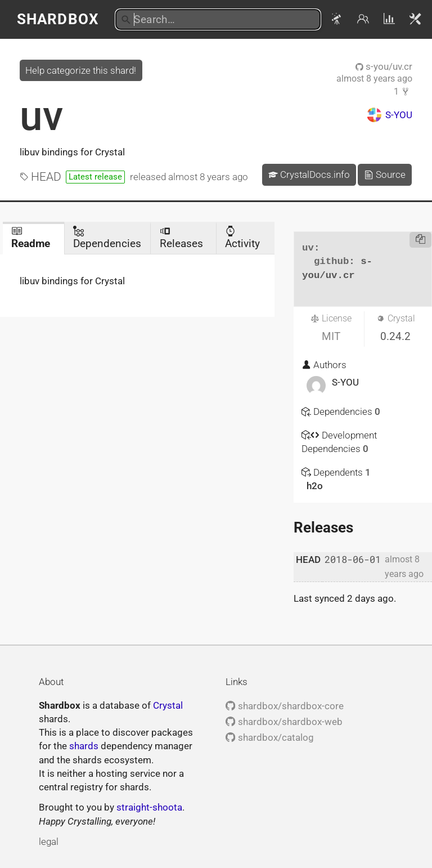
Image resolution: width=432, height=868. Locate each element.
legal (49, 842)
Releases (181, 238)
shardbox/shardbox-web (284, 722)
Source (385, 175)
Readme (31, 238)
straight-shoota (149, 807)
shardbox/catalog (269, 737)
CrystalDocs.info (309, 175)
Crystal (168, 705)
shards (84, 746)
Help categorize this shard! (81, 70)
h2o (315, 486)
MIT (331, 336)
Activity (242, 238)
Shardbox (58, 19)
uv (41, 116)
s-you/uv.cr (384, 66)
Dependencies (107, 238)
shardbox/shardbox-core (284, 706)
